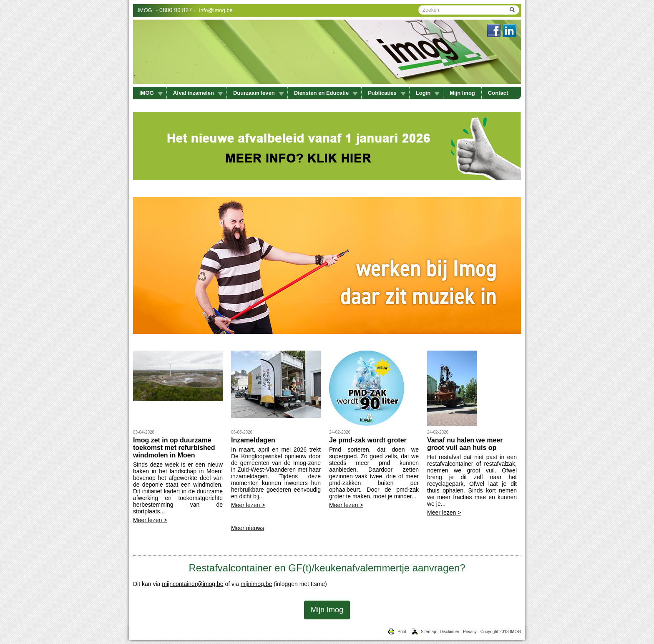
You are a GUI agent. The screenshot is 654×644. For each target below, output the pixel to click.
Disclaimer (449, 632)
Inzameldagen (253, 440)
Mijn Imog (462, 93)
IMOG (145, 10)
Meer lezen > (150, 520)
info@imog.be (216, 10)
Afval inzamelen (198, 93)
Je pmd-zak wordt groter (368, 440)
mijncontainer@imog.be (192, 584)
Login (428, 93)
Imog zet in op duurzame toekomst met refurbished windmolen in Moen (174, 448)
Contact (498, 93)
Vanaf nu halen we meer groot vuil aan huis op (465, 444)
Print (397, 632)
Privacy (470, 632)
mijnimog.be (256, 584)
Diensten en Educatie (326, 93)
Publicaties (387, 93)
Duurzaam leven (258, 93)
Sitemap (421, 632)
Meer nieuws (248, 528)
